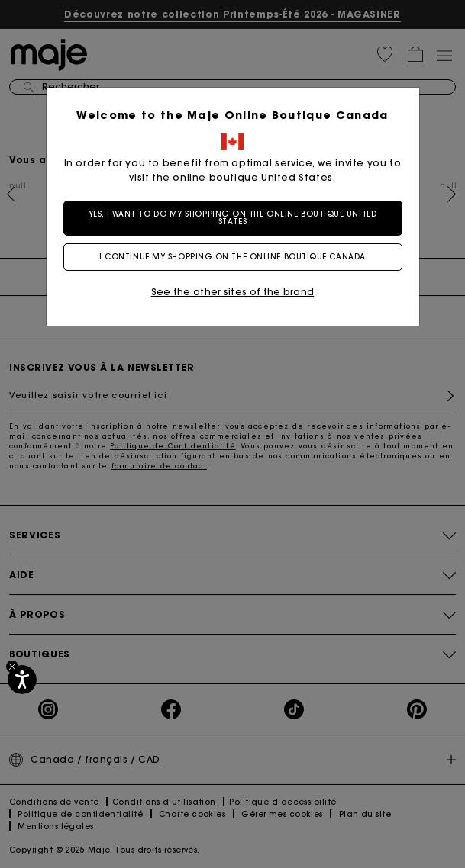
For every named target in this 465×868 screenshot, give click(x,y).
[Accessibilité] (22, 680)
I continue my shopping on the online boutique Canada (232, 257)
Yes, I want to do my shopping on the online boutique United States (232, 218)
